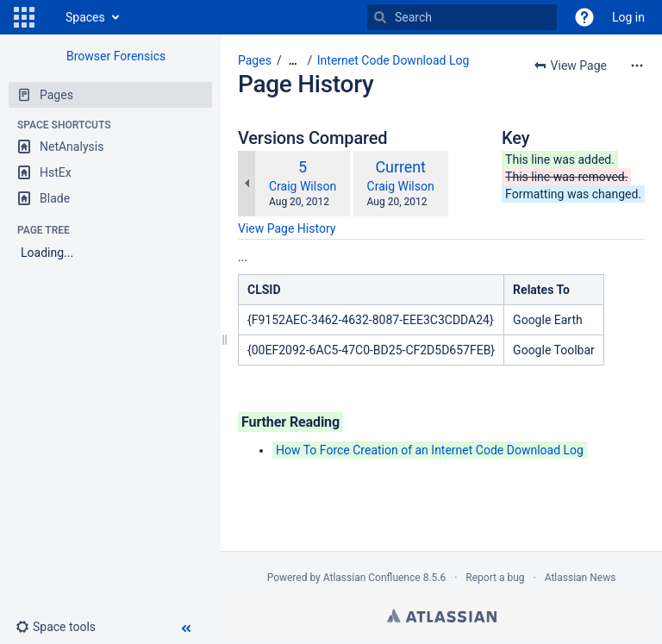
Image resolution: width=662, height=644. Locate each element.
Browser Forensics (116, 56)
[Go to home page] (48, 17)
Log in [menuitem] (628, 17)
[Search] (380, 17)
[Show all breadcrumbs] (293, 61)
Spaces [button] (85, 17)
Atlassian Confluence (372, 578)
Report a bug (495, 578)
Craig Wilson (303, 186)
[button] (24, 17)
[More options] (637, 66)
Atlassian (442, 616)
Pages (255, 60)
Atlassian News (581, 578)
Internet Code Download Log (393, 60)
